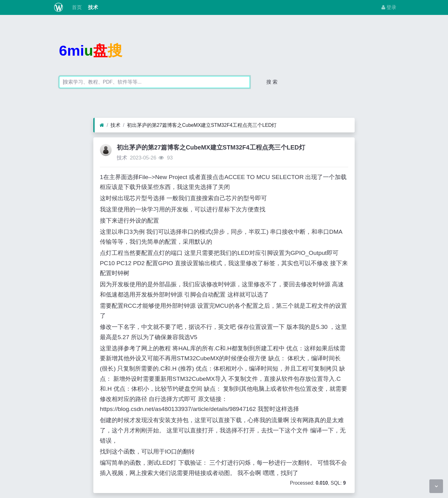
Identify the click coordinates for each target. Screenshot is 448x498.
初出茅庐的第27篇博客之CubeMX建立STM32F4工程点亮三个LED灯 (202, 125)
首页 (76, 7)
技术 (92, 7)
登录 (389, 7)
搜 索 (272, 82)
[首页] (102, 125)
